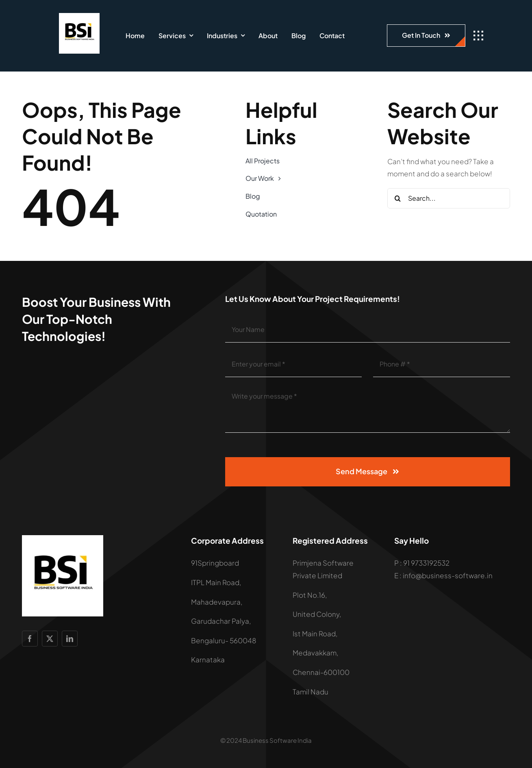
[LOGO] (79, 16)
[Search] (397, 198)
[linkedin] (70, 639)
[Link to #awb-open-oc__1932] (478, 36)
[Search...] (449, 198)
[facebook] (30, 639)
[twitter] (50, 639)
